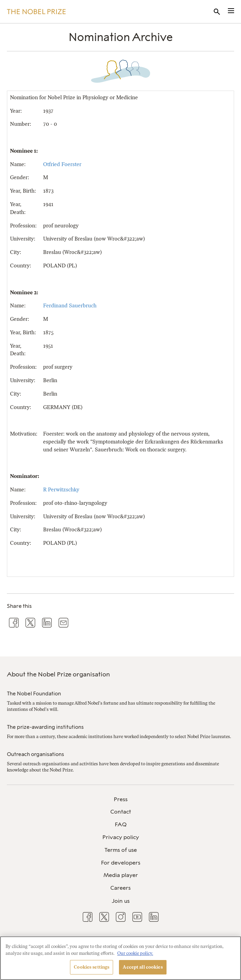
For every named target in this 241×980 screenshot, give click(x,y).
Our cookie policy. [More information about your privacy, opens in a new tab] (135, 953)
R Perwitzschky (61, 490)
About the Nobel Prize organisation (58, 674)
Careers (120, 888)
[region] (120, 958)
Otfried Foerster (62, 164)
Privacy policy (121, 837)
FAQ (121, 824)
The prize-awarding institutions (45, 727)
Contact (121, 812)
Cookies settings (92, 967)
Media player (121, 875)
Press (121, 799)
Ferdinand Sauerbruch (70, 306)
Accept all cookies (143, 967)
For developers (121, 863)
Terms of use (121, 850)
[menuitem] (120, 800)
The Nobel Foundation (34, 694)
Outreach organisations (36, 754)
